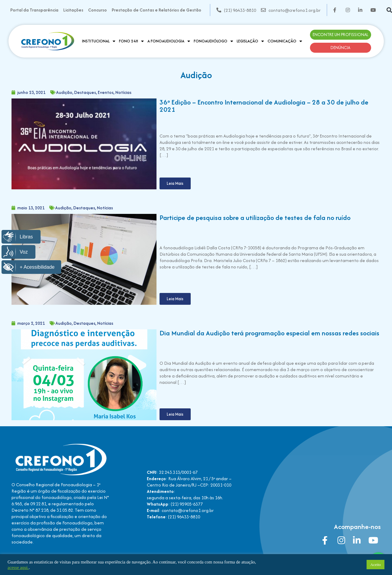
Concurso (97, 10)
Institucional (99, 41)
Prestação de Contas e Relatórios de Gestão (156, 10)
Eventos (106, 92)
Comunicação (285, 41)
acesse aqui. (18, 567)
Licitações (73, 10)
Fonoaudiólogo (213, 41)
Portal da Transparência (34, 10)
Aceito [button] (376, 565)
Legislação (250, 41)
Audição (64, 92)
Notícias (123, 92)
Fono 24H (131, 41)
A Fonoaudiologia (169, 41)
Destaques (85, 92)
